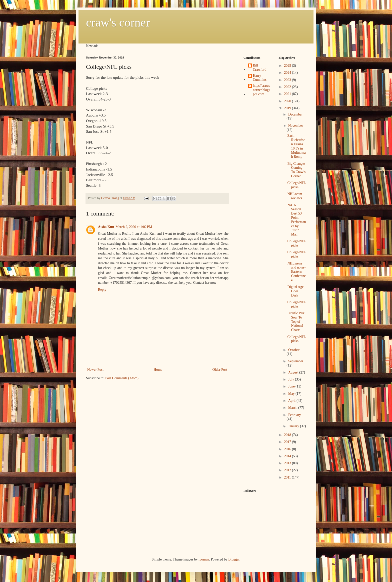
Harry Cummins (260, 78)
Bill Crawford (260, 67)
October (294, 350)
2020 (288, 101)
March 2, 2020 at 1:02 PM (134, 227)
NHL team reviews (295, 196)
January (294, 426)
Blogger (234, 559)
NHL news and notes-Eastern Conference (296, 272)
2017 (288, 442)
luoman (204, 559)
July (292, 379)
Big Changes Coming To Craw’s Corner (296, 170)
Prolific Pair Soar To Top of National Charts (296, 321)
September (296, 361)
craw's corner (118, 22)
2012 (288, 470)
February (295, 415)
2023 (288, 80)
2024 (288, 73)
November (296, 126)
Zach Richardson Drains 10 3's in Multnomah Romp (296, 146)
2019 (288, 108)
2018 (288, 435)
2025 (288, 66)
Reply (102, 290)
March (293, 408)
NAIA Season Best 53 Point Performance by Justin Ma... (296, 220)
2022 (288, 87)
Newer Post (95, 370)
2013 (288, 463)
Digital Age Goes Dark (295, 291)
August (294, 372)
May (292, 394)
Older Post (220, 370)
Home (158, 370)
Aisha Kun (106, 227)
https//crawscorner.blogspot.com (262, 90)
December (295, 114)
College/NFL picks (296, 185)
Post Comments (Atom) (122, 378)
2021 (288, 94)
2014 (288, 456)
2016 (288, 449)
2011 (288, 477)
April (292, 401)
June (292, 386)
